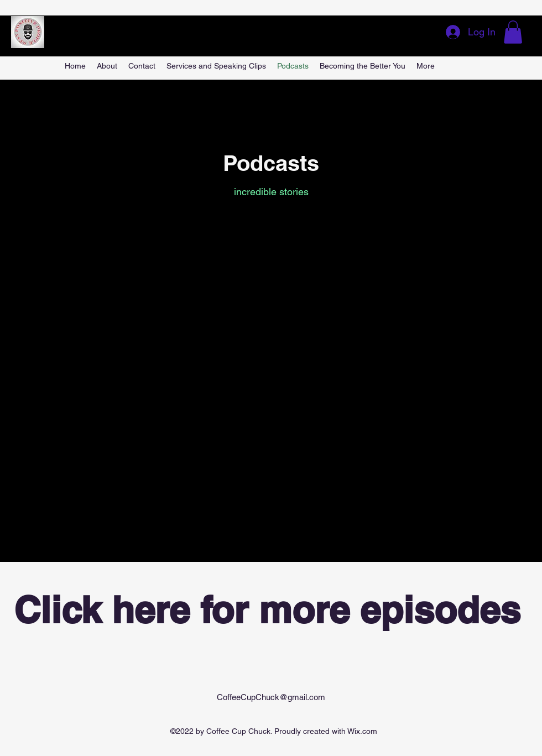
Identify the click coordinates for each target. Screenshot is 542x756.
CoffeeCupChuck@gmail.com (271, 697)
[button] (513, 32)
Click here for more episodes (267, 610)
